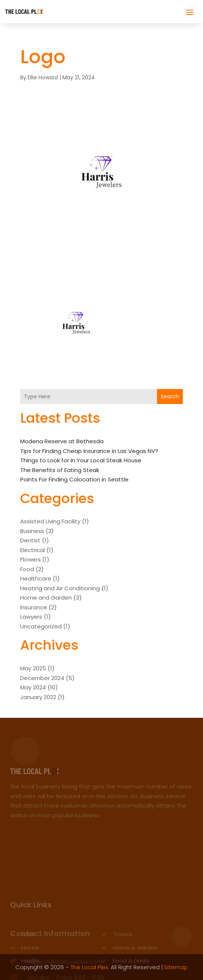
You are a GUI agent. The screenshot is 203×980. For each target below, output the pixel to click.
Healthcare (36, 578)
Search (170, 396)
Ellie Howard (43, 77)
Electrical (33, 550)
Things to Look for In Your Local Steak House (81, 460)
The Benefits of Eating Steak (60, 470)
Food (27, 569)
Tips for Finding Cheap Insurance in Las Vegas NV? (89, 451)
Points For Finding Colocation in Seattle (74, 479)
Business (32, 531)
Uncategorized (41, 626)
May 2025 (33, 668)
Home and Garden (46, 598)
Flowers (30, 559)
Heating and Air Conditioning (60, 588)
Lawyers (31, 617)
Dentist (30, 540)
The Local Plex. (90, 967)
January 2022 (38, 697)
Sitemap (176, 967)
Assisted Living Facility (50, 521)
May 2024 (33, 687)
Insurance (34, 607)
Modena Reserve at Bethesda (62, 441)
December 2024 (42, 678)
